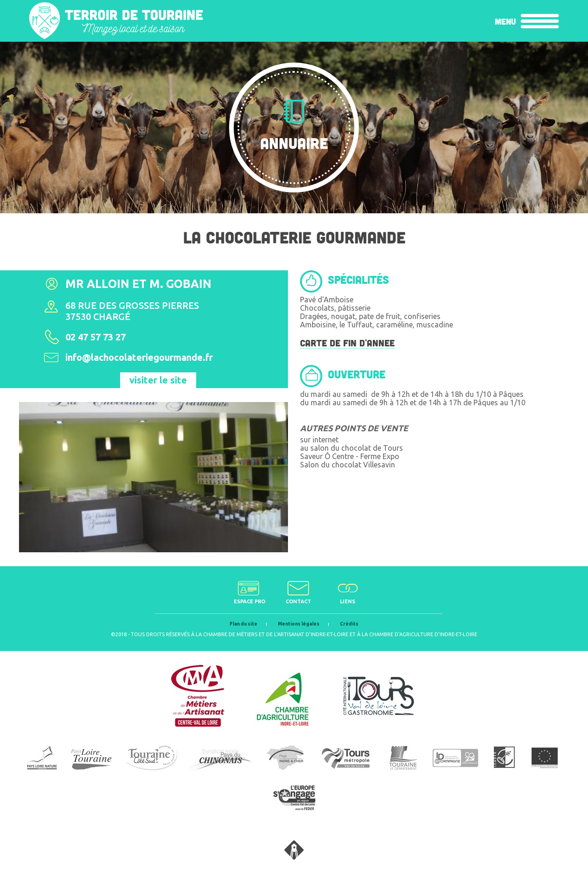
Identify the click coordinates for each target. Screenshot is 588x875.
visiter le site (158, 380)
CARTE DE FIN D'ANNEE (347, 343)
